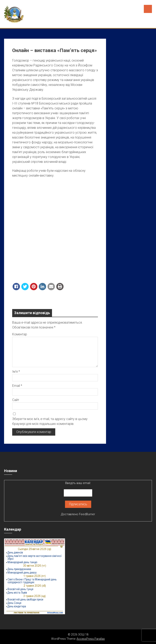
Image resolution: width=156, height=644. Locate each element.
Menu (148, 9)
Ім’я (16, 372)
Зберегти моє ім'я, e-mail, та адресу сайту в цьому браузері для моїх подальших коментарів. (50, 421)
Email (17, 386)
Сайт (16, 400)
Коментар (20, 334)
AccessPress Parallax (91, 639)
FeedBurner (87, 514)
